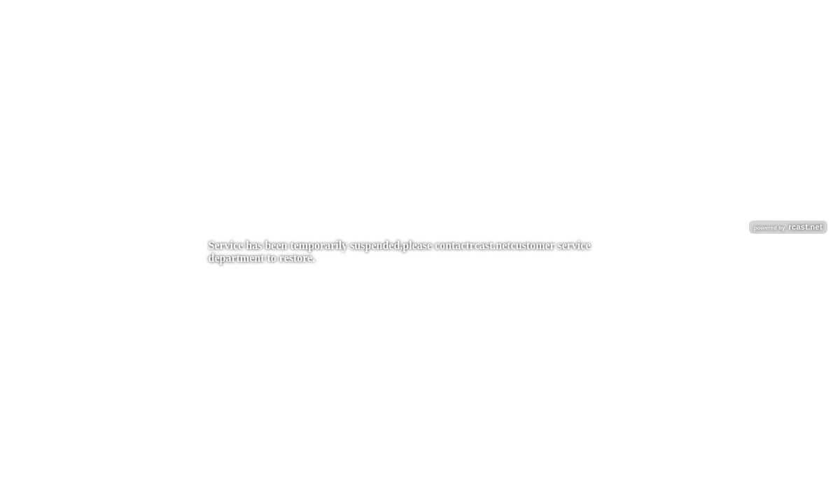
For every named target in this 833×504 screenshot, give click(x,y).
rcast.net (490, 245)
